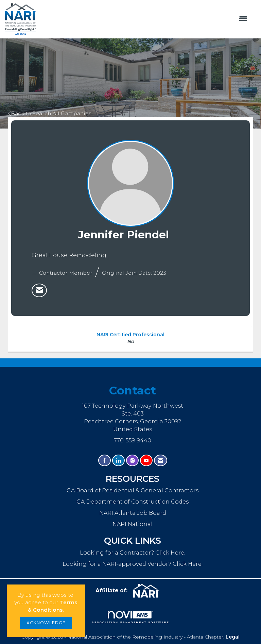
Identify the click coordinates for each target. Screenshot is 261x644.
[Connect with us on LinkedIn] (118, 461)
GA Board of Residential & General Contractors (133, 490)
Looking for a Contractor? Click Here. (133, 553)
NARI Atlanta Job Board (133, 513)
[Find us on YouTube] (146, 461)
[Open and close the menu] (145, 19)
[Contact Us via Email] (161, 461)
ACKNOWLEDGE (46, 623)
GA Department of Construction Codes (133, 502)
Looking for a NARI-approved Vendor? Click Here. (133, 564)
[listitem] (39, 290)
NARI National (133, 524)
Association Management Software (130, 617)
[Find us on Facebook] (105, 461)
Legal (233, 637)
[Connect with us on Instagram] (132, 461)
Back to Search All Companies (50, 113)
